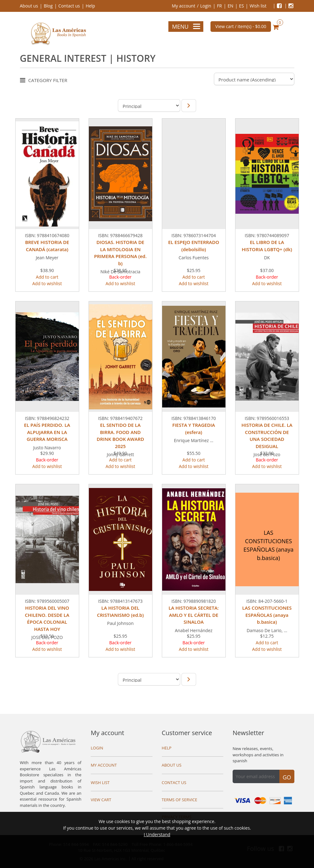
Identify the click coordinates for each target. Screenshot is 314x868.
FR (220, 6)
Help (90, 6)
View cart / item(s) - (241, 26)
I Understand (157, 834)
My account (184, 6)
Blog (48, 6)
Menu (186, 27)
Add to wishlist (47, 283)
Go (287, 777)
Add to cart (47, 277)
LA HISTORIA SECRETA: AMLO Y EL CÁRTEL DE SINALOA (194, 615)
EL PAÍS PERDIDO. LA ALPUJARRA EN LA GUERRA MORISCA (47, 432)
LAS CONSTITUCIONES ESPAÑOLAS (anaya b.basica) (267, 615)
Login (206, 6)
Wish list (258, 6)
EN (230, 6)
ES (242, 6)
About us (29, 6)
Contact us (69, 6)
